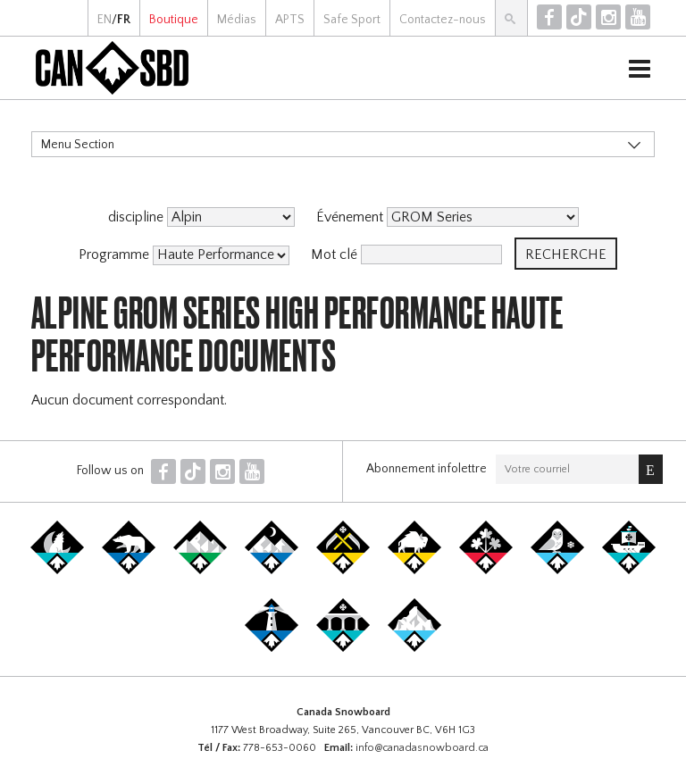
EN (105, 20)
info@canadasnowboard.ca (422, 748)
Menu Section (78, 145)
